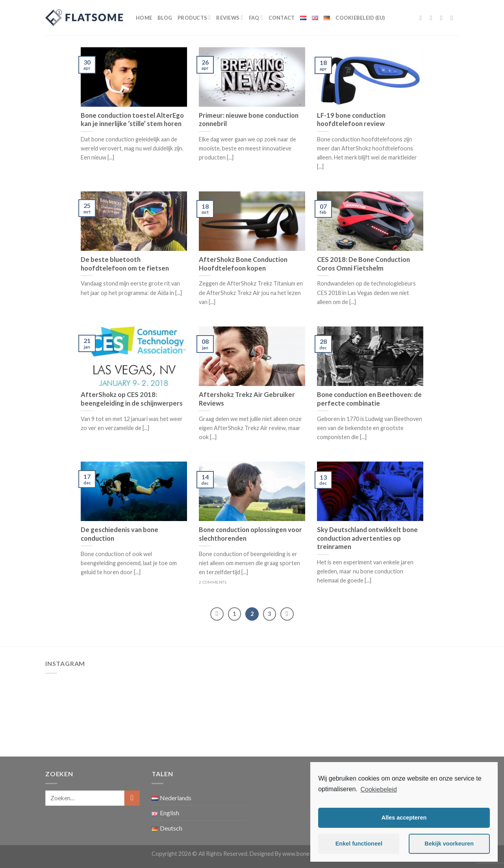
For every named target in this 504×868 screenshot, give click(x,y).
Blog (165, 18)
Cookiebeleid (379, 789)
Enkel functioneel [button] (359, 844)
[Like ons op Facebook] (423, 18)
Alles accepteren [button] (404, 818)
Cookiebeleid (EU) (360, 18)
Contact (282, 18)
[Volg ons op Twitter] (443, 18)
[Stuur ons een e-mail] (454, 18)
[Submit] (132, 798)
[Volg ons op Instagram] (433, 18)
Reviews (230, 18)
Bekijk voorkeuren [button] (449, 844)
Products (194, 18)
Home (144, 18)
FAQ (256, 18)
